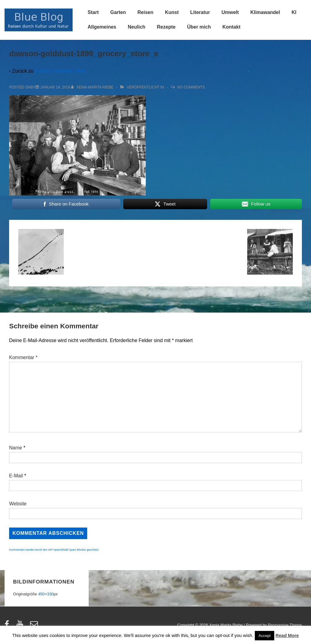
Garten (118, 12)
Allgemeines (102, 27)
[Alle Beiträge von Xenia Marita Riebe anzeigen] (93, 87)
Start (93, 12)
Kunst (172, 12)
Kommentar (23, 357)
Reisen (145, 12)
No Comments (191, 87)
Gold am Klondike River (60, 71)
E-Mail (16, 476)
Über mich (199, 27)
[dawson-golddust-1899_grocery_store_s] (55, 87)
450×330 (46, 594)
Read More (287, 635)
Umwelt (230, 12)
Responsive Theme (285, 625)
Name (16, 448)
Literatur (200, 12)
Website (18, 504)
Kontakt (231, 27)
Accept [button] (265, 636)
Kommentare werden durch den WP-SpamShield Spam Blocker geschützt (54, 550)
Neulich (137, 27)
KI (294, 12)
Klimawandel (265, 12)
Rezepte (166, 27)
